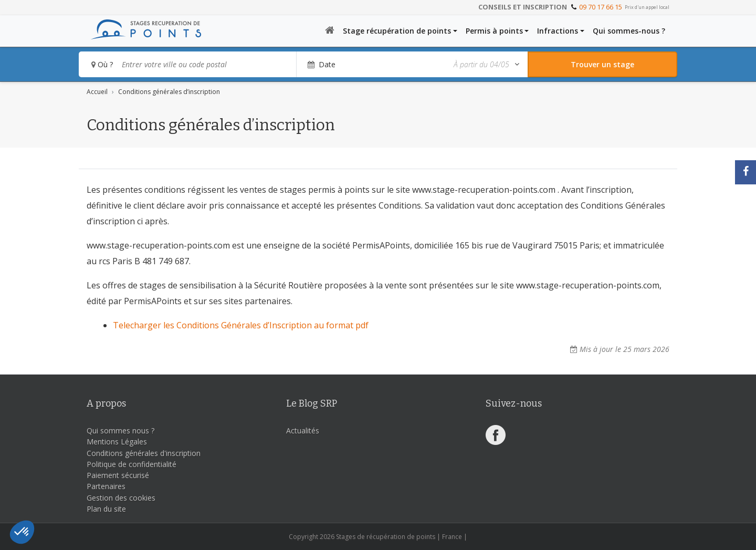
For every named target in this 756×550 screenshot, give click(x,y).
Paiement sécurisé (118, 475)
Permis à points (494, 31)
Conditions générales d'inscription (144, 453)
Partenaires (106, 486)
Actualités (303, 430)
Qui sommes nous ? (120, 430)
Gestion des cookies (121, 498)
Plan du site (106, 509)
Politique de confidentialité (132, 464)
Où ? (102, 64)
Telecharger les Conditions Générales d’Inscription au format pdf (241, 325)
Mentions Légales (117, 442)
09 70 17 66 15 (601, 7)
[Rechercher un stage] (602, 64)
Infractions (558, 31)
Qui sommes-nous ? (629, 31)
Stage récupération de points (397, 31)
